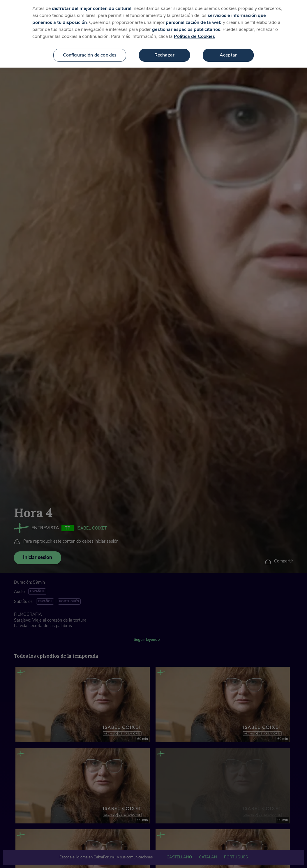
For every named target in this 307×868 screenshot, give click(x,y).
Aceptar (228, 50)
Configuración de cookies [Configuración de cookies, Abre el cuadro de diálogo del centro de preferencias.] (90, 50)
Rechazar (164, 50)
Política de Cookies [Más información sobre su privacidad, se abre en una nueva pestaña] (194, 31)
